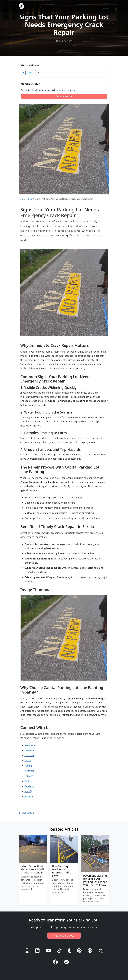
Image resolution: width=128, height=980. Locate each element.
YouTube (29, 755)
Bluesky (29, 797)
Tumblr (28, 766)
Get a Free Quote (64, 96)
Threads (29, 776)
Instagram (30, 745)
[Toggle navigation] (106, 6)
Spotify (28, 791)
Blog (30, 199)
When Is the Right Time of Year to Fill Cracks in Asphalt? (32, 869)
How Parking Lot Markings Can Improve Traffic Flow (62, 871)
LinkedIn (29, 750)
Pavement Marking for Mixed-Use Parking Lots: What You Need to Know (95, 880)
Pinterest (29, 771)
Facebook (30, 786)
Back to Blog (26, 813)
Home (22, 199)
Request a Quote (64, 936)
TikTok (28, 760)
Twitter (28, 781)
